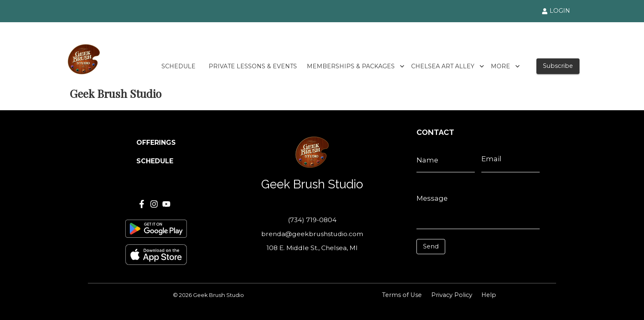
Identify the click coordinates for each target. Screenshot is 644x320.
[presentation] (453, 267)
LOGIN (556, 11)
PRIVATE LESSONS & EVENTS (253, 66)
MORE (505, 66)
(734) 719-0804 (312, 220)
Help (489, 295)
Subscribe (558, 66)
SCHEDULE (178, 66)
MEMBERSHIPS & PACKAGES (356, 66)
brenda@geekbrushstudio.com (312, 234)
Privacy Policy (452, 295)
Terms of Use (402, 295)
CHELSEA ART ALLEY (448, 66)
